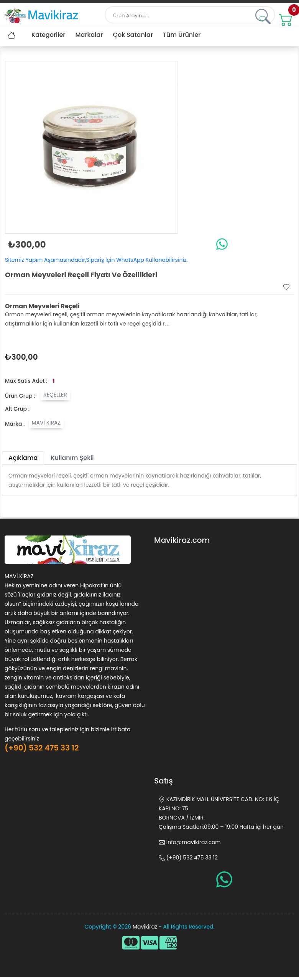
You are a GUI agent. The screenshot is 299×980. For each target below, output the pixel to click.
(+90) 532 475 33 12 (42, 748)
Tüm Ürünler (182, 35)
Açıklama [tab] (23, 458)
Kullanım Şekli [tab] (72, 458)
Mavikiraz (145, 927)
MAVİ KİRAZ (46, 423)
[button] (263, 19)
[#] (286, 19)
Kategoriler (48, 35)
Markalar (89, 35)
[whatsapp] (222, 244)
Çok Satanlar (133, 35)
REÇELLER (55, 395)
